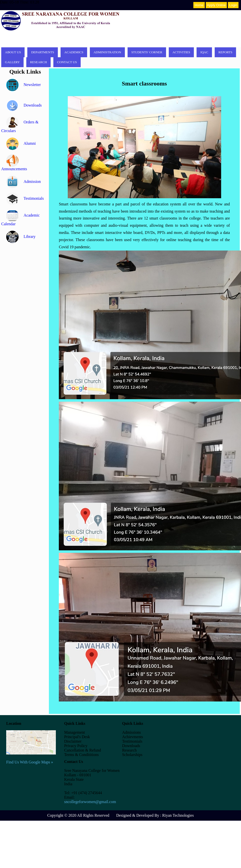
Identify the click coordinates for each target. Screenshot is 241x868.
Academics (74, 52)
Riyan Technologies (178, 815)
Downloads (24, 105)
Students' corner (147, 52)
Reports (225, 52)
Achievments (133, 737)
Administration (107, 52)
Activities (181, 52)
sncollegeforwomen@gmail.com (90, 802)
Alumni (21, 143)
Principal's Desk (77, 737)
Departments (43, 52)
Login (233, 5)
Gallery (12, 62)
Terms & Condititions (81, 755)
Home (199, 5)
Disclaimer (73, 741)
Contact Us (67, 62)
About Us (13, 52)
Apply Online (216, 5)
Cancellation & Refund (82, 750)
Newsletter (23, 85)
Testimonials (25, 198)
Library (21, 237)
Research (38, 62)
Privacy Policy (76, 746)
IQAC (204, 52)
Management (74, 732)
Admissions (132, 732)
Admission (23, 182)
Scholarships (132, 755)
